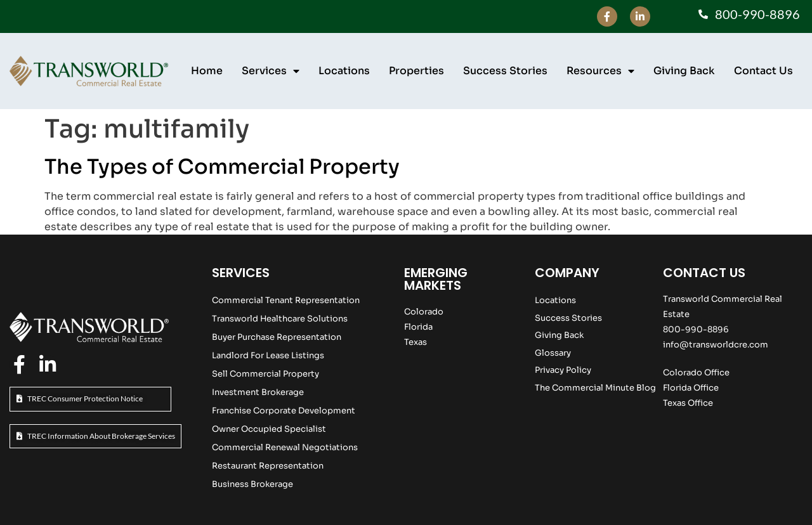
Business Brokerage (252, 484)
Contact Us (763, 71)
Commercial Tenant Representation (286, 300)
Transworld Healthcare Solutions (280, 319)
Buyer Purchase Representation (277, 337)
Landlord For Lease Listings (268, 355)
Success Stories (505, 71)
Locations (344, 71)
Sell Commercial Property (265, 374)
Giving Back (684, 71)
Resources (600, 71)
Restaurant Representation (268, 466)
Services (271, 71)
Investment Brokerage (258, 392)
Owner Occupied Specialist (269, 429)
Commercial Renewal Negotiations (285, 447)
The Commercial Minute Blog (595, 388)
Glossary (553, 353)
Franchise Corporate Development (284, 411)
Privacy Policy (563, 370)
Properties (416, 71)
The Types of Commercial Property (222, 167)
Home (207, 71)
